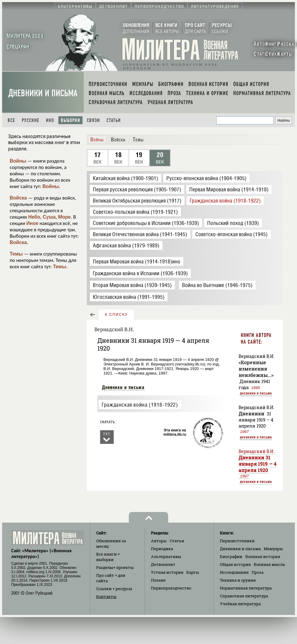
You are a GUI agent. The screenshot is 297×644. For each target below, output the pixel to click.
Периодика (162, 549)
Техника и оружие (238, 580)
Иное (32, 223)
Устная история (167, 572)
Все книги (108, 557)
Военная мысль (269, 564)
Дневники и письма (43, 93)
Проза (258, 572)
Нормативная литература (246, 588)
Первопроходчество (171, 588)
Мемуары (273, 549)
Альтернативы (166, 556)
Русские (31, 120)
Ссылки (114, 589)
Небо (34, 217)
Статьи (114, 120)
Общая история (235, 564)
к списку (116, 315)
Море (64, 217)
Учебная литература (240, 604)
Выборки (70, 120)
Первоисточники (237, 541)
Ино (50, 120)
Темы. (60, 267)
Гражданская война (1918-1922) (140, 405)
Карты (193, 572)
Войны (18, 161)
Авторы (159, 541)
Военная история (263, 556)
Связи (93, 120)
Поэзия (158, 580)
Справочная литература (244, 596)
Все (11, 120)
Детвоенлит (163, 564)
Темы (16, 254)
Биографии (231, 556)
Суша (49, 217)
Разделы (115, 567)
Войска (18, 198)
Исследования (234, 572)
